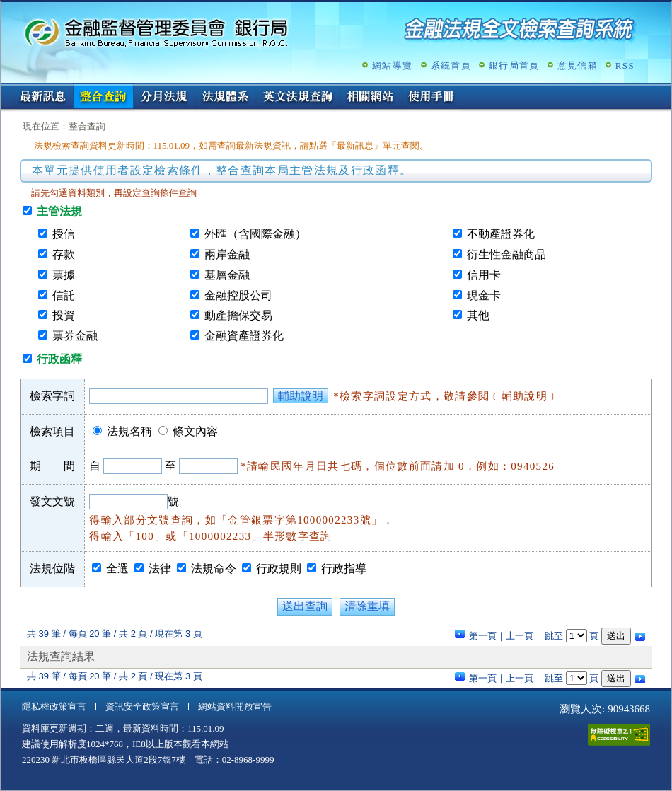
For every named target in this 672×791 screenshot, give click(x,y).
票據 (64, 275)
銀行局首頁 (514, 65)
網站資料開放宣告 (235, 706)
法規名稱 (129, 431)
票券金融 (75, 336)
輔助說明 (301, 396)
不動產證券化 (501, 234)
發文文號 (52, 501)
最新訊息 (42, 98)
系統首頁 (451, 65)
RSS (625, 65)
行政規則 (279, 568)
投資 (64, 315)
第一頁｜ (487, 636)
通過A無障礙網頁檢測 (619, 735)
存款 (64, 254)
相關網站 (371, 98)
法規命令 (214, 568)
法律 (160, 568)
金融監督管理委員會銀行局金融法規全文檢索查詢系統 (156, 32)
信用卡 (484, 275)
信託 (64, 295)
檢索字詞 (52, 396)
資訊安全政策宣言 (142, 706)
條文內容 (195, 431)
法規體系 (225, 98)
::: (5, 90)
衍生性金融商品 (506, 254)
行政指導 (344, 568)
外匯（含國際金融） (255, 234)
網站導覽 (392, 65)
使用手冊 (431, 98)
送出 (616, 636)
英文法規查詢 (298, 98)
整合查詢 (103, 98)
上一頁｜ (524, 636)
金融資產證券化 (244, 336)
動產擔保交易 (238, 315)
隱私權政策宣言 (54, 706)
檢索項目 (52, 431)
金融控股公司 (238, 295)
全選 (117, 568)
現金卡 (484, 295)
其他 (478, 315)
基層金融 (227, 275)
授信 (64, 234)
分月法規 (164, 98)
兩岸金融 (227, 254)
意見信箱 (578, 65)
